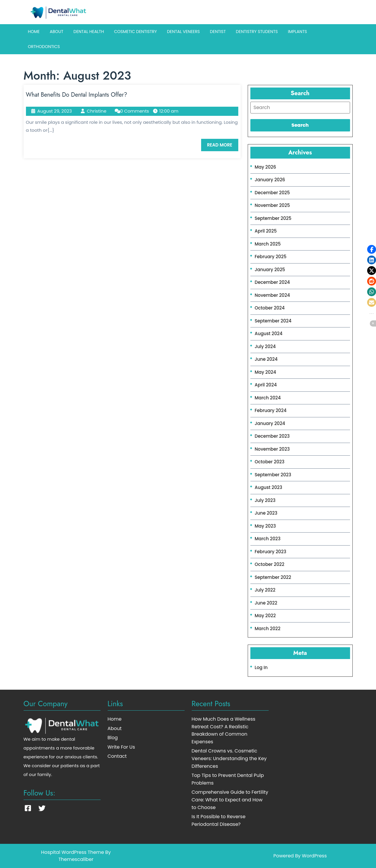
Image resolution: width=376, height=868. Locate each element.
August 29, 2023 (54, 111)
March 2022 (268, 629)
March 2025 (268, 244)
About (57, 32)
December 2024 (272, 282)
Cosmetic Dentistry (136, 32)
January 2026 (270, 180)
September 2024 (273, 321)
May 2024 (266, 372)
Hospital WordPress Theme (72, 852)
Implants (297, 32)
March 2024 (268, 398)
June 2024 (266, 359)
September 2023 (273, 475)
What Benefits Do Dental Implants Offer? (77, 95)
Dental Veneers (183, 32)
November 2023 (272, 449)
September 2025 (273, 218)
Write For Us (121, 747)
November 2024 (272, 295)
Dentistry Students (257, 32)
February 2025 (271, 257)
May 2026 (266, 167)
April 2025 (266, 231)
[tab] (300, 108)
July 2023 (265, 500)
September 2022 (273, 577)
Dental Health (89, 32)
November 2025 (272, 205)
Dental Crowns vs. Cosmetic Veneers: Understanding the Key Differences (229, 758)
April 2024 (266, 385)
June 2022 (266, 603)
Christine (96, 111)
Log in (261, 667)
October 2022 (270, 564)
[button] (372, 249)
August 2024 (269, 333)
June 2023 (266, 513)
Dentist (218, 32)
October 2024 (270, 308)
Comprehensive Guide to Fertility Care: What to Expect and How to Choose (230, 800)
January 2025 (270, 270)
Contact (117, 756)
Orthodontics (44, 47)
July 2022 (265, 590)
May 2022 (265, 616)
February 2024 (271, 410)
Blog (113, 738)
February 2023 (271, 552)
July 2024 (265, 346)
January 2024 (270, 423)
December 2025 (272, 193)
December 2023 (272, 436)
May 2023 (265, 526)
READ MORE (223, 146)
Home (34, 32)
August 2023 (269, 487)
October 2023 (270, 462)
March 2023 (268, 539)
